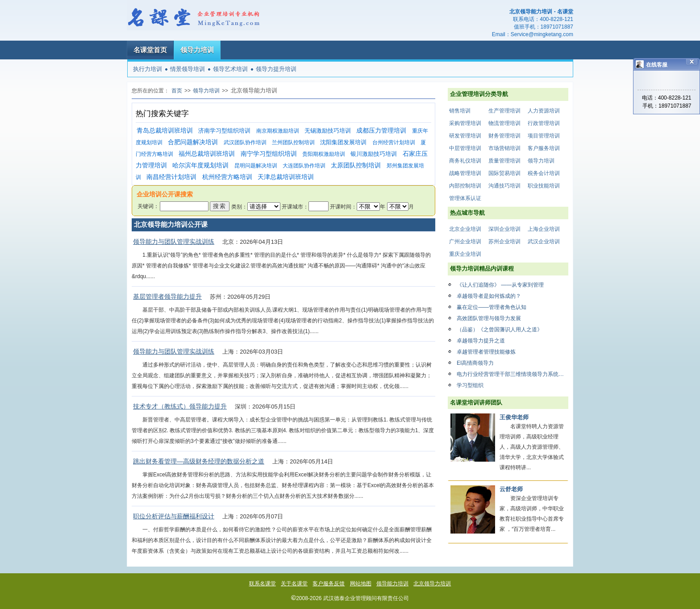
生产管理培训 (504, 111)
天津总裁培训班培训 (286, 177)
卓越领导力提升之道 (481, 341)
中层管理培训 (465, 148)
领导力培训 (197, 50)
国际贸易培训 (504, 173)
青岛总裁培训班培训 (165, 131)
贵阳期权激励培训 (324, 154)
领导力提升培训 (276, 69)
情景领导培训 (187, 69)
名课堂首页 (150, 50)
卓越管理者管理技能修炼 (486, 352)
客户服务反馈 (329, 584)
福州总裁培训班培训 (207, 154)
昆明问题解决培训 (256, 166)
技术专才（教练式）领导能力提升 (180, 406)
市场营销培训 (504, 148)
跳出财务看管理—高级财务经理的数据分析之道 (199, 461)
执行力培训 (148, 69)
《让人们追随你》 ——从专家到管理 (500, 285)
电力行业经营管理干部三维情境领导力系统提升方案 (512, 374)
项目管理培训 (544, 136)
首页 (177, 91)
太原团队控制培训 (356, 165)
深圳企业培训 (504, 229)
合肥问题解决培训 (193, 142)
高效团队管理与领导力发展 (489, 318)
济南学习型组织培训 (224, 131)
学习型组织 (470, 385)
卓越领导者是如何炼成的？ (489, 296)
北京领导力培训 (432, 584)
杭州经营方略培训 (227, 177)
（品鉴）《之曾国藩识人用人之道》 (500, 330)
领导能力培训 (392, 584)
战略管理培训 (465, 173)
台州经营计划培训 (394, 142)
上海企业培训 (544, 229)
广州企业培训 (465, 242)
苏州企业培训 (504, 242)
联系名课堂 (262, 584)
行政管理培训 (544, 123)
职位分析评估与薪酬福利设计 (174, 516)
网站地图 (361, 584)
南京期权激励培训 (278, 131)
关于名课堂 (294, 584)
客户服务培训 (544, 148)
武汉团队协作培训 (245, 142)
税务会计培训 (544, 173)
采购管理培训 (465, 123)
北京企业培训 (465, 229)
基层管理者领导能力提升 (167, 296)
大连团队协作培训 (304, 166)
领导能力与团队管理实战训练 (174, 242)
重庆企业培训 (465, 254)
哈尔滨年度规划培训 (200, 165)
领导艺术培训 (230, 69)
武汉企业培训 (544, 242)
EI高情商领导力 (475, 363)
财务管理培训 (504, 136)
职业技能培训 (544, 186)
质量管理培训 (504, 161)
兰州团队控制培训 (293, 142)
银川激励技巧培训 (374, 154)
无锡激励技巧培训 (328, 131)
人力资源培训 (544, 111)
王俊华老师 (514, 417)
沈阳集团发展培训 (343, 142)
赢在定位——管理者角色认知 (492, 307)
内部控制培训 (465, 186)
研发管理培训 (465, 136)
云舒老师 (511, 489)
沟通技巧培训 (504, 186)
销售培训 (460, 111)
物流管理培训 (504, 123)
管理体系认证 (465, 198)
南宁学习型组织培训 (269, 154)
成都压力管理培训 (381, 131)
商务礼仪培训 (465, 161)
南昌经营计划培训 (171, 177)
